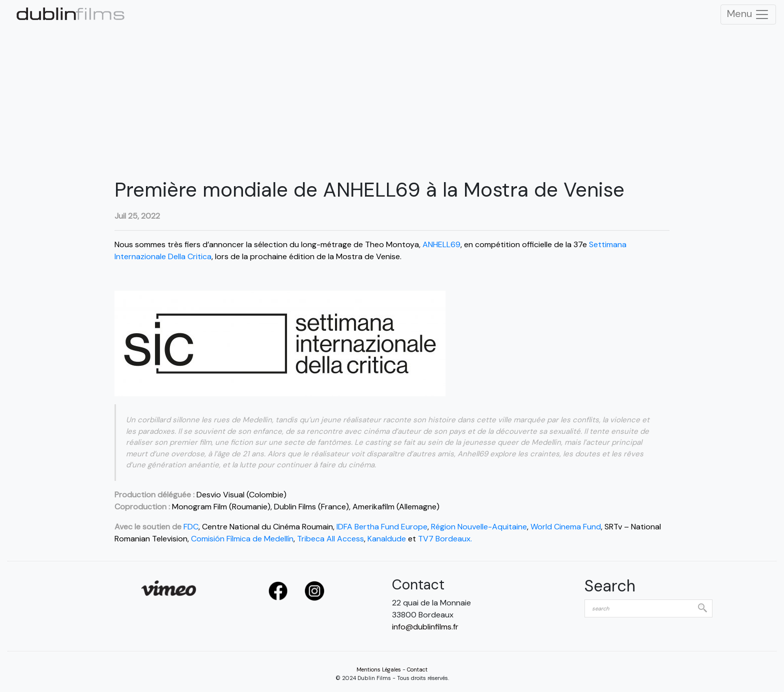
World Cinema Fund (566, 527)
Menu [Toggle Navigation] (748, 15)
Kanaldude (387, 539)
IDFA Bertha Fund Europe (382, 527)
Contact (417, 669)
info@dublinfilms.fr (425, 627)
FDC (191, 527)
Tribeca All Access (329, 539)
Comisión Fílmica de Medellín (242, 539)
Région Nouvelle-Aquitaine (479, 527)
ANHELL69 (441, 244)
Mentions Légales (379, 669)
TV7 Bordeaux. (445, 539)
